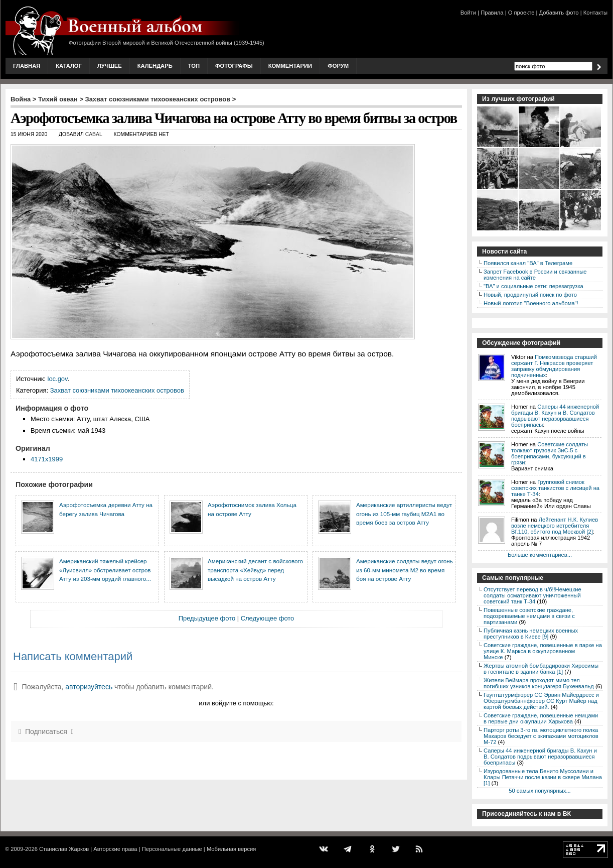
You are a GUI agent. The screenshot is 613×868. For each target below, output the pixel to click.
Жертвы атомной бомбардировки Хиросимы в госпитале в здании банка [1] (541, 669)
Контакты (595, 13)
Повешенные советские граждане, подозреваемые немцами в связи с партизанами (529, 616)
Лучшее (110, 66)
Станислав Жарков (64, 849)
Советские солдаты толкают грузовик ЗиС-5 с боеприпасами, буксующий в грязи (550, 453)
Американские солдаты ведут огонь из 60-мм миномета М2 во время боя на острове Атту (405, 570)
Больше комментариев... (540, 555)
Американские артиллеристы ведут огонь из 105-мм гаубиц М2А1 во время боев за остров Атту (404, 514)
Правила (492, 13)
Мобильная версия (231, 849)
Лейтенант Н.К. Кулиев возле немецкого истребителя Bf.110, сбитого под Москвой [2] (555, 526)
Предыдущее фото (207, 618)
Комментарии (290, 66)
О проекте (521, 13)
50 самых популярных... (540, 791)
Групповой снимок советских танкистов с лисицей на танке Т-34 (555, 488)
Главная (27, 66)
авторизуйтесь (89, 687)
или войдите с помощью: (236, 703)
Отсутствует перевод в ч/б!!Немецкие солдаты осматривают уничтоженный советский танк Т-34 (532, 595)
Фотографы (234, 66)
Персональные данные (172, 849)
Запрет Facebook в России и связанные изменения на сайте (535, 275)
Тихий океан (58, 99)
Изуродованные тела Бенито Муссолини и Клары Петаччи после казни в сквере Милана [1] (543, 777)
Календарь (155, 66)
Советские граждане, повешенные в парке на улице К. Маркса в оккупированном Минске (543, 651)
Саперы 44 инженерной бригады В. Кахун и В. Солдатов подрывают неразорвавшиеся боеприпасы (555, 416)
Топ (194, 66)
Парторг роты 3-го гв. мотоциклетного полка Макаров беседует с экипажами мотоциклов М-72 (541, 736)
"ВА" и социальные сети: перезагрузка (533, 286)
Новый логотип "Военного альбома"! (531, 303)
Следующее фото (268, 618)
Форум (338, 66)
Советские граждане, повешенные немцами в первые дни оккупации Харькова (541, 718)
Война (21, 99)
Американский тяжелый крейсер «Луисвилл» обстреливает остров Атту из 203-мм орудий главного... (105, 570)
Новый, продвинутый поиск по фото (530, 295)
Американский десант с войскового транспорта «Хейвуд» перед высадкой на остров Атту (255, 570)
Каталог (69, 66)
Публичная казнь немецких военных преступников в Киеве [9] (531, 634)
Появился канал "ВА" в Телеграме (528, 263)
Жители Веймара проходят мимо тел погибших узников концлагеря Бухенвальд (539, 683)
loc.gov (58, 379)
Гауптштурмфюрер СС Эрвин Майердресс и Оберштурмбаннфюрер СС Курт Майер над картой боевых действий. (541, 701)
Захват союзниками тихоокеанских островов (158, 99)
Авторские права (115, 849)
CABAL (94, 134)
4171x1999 (47, 459)
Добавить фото (559, 13)
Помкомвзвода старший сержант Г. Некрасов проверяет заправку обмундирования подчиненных (554, 366)
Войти (468, 13)
